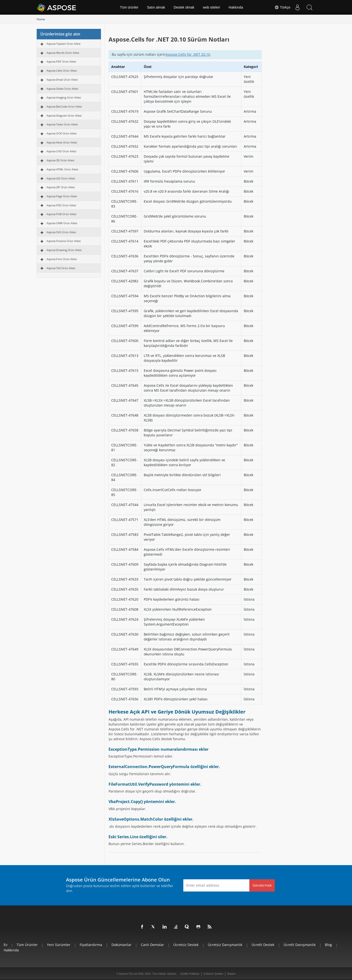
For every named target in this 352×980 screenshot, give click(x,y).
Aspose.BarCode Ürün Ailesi (64, 106)
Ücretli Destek (263, 945)
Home (41, 19)
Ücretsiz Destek (186, 945)
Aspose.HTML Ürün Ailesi (62, 169)
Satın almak (156, 7)
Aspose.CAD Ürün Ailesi (61, 151)
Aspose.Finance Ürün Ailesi (64, 241)
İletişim (231, 974)
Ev (5, 945)
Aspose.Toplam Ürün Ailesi (63, 44)
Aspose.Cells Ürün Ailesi (62, 71)
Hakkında (236, 7)
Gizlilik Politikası (190, 974)
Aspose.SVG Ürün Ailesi (61, 232)
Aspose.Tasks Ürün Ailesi (62, 124)
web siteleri (211, 7)
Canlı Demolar (152, 945)
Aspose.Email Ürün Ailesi (62, 80)
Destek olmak (184, 7)
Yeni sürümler (59, 945)
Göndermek (262, 885)
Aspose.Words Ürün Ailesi (63, 53)
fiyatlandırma (91, 945)
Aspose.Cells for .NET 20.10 (188, 54)
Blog (328, 945)
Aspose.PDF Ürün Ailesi (61, 61)
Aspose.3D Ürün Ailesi (60, 160)
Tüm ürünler (129, 7)
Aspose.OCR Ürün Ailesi (61, 133)
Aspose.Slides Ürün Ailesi (62, 89)
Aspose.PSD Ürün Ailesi (61, 205)
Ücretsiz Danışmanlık (225, 945)
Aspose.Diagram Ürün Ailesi (64, 116)
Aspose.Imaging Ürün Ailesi (64, 97)
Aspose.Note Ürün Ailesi (62, 142)
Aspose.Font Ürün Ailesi (62, 259)
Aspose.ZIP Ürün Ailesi (61, 187)
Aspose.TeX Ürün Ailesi (61, 268)
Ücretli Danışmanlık (300, 945)
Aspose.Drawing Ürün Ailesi (64, 250)
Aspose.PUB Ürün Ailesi (61, 214)
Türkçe (282, 7)
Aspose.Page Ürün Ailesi (62, 196)
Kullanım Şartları (213, 974)
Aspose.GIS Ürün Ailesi (61, 178)
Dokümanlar (121, 945)
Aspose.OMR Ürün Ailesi (62, 223)
